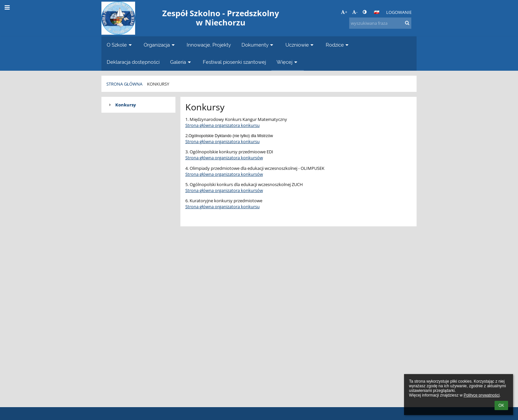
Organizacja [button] (160, 45)
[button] (377, 12)
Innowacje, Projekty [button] (209, 45)
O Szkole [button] (120, 45)
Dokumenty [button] (258, 45)
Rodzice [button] (338, 45)
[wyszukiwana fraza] (380, 23)
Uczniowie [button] (300, 45)
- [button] (355, 12)
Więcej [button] (288, 62)
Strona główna (124, 84)
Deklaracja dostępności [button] (133, 62)
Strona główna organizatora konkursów (224, 158)
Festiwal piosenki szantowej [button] (234, 62)
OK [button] (501, 405)
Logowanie (399, 12)
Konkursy (158, 84)
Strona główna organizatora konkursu (222, 125)
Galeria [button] (181, 62)
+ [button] (344, 12)
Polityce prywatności (481, 395)
